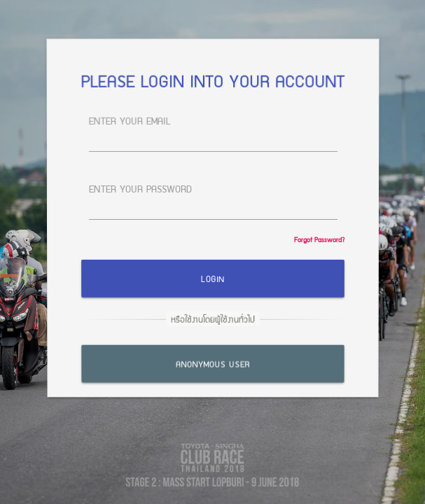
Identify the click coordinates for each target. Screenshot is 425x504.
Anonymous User (212, 361)
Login (212, 278)
